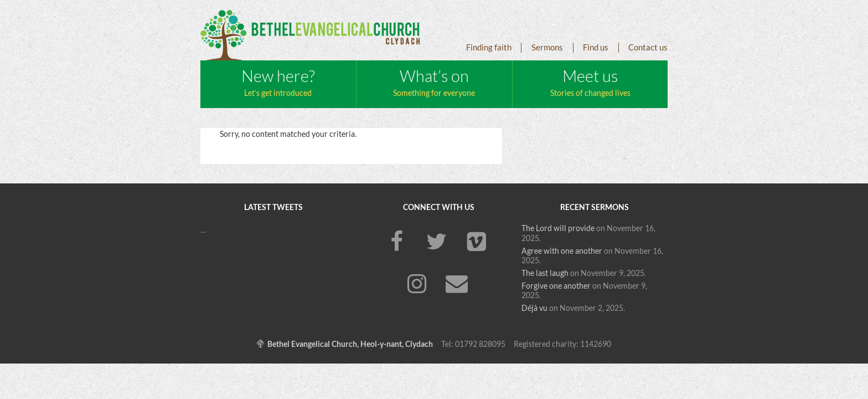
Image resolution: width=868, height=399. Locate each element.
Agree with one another (562, 251)
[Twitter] (437, 243)
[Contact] (457, 285)
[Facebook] (397, 243)
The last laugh (545, 273)
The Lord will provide (558, 228)
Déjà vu (534, 308)
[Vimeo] (477, 243)
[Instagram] (417, 285)
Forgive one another (556, 286)
